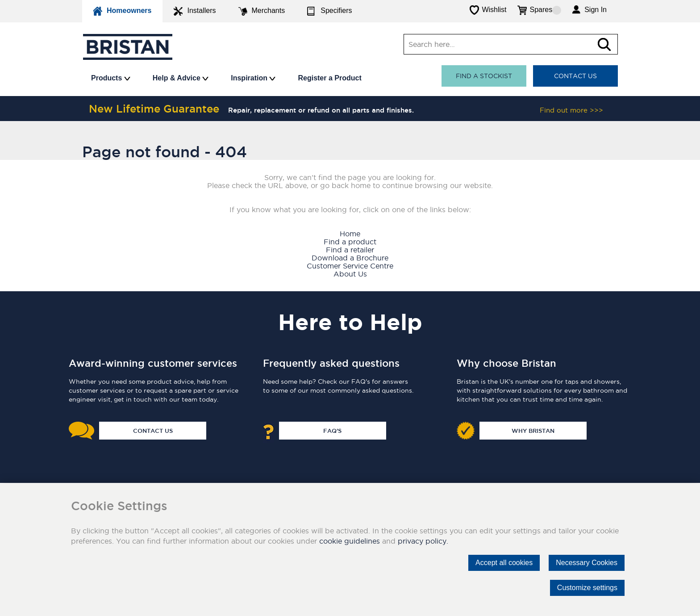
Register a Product (329, 78)
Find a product (350, 242)
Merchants (262, 11)
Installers (195, 11)
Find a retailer (350, 250)
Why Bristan (533, 431)
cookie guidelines (350, 541)
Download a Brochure (350, 258)
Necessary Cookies (587, 563)
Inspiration (253, 78)
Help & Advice (181, 78)
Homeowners (122, 11)
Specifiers (329, 11)
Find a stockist (484, 76)
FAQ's (332, 431)
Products (111, 78)
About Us (350, 274)
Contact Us (575, 76)
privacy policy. (423, 541)
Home (350, 234)
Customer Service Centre (350, 266)
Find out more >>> (571, 110)
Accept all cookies (504, 563)
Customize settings (587, 588)
